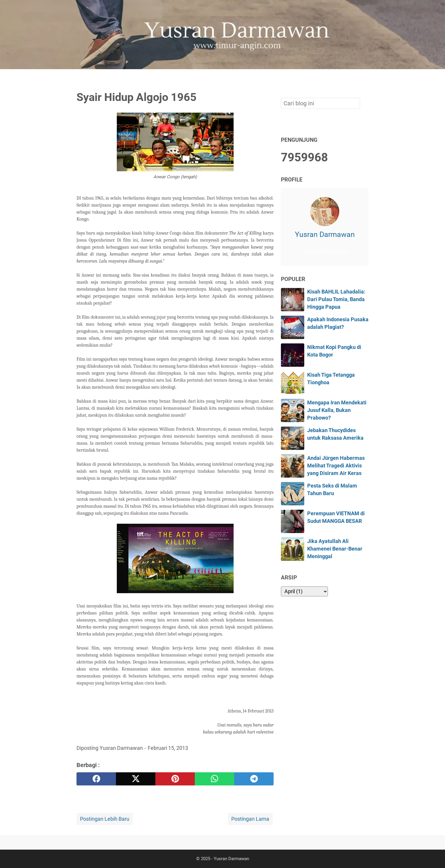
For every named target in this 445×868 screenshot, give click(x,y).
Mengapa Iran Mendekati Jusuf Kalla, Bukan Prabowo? (337, 410)
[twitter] (136, 779)
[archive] (304, 591)
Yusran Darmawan (325, 234)
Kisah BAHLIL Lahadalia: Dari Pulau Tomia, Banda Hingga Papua (336, 299)
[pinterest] (175, 779)
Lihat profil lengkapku (325, 252)
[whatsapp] (214, 779)
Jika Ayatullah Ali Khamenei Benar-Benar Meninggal (335, 549)
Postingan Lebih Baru (105, 819)
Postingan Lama (250, 819)
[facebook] (96, 779)
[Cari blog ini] (365, 79)
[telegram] (254, 779)
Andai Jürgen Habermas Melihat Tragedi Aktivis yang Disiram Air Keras (336, 466)
